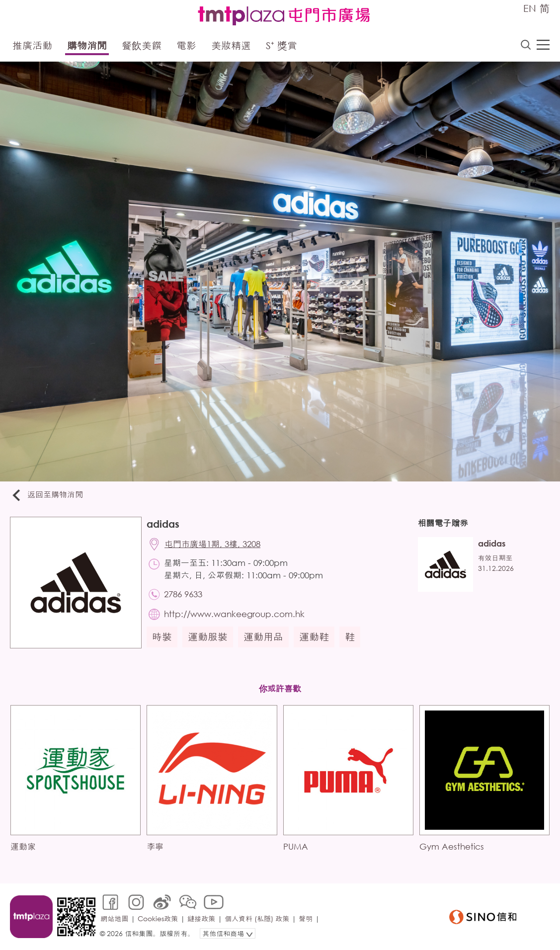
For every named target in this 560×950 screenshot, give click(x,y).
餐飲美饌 (142, 45)
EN (530, 8)
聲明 (306, 918)
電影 (186, 45)
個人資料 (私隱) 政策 (257, 918)
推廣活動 (32, 45)
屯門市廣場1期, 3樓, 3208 (212, 544)
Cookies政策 (158, 918)
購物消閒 (87, 45)
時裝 (162, 637)
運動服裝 (208, 637)
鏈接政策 (201, 918)
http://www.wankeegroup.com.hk (234, 614)
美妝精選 (231, 45)
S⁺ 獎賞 (281, 45)
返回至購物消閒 (47, 495)
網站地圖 (114, 918)
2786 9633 (183, 594)
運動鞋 (314, 637)
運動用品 (263, 637)
